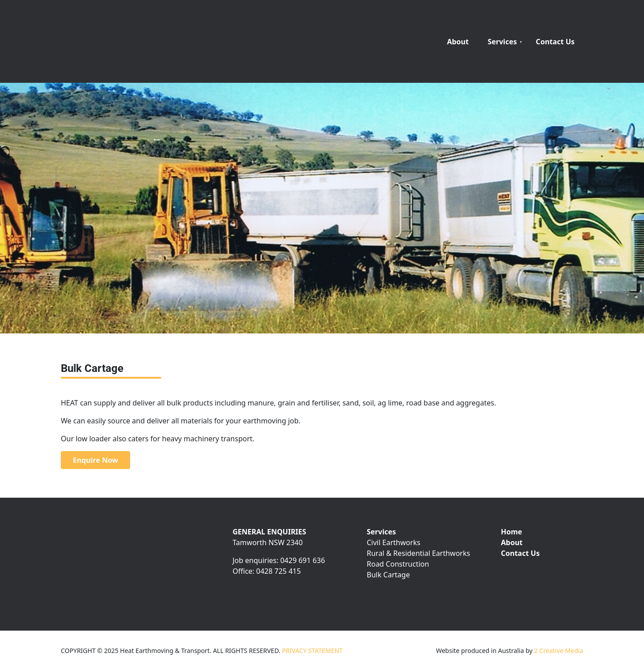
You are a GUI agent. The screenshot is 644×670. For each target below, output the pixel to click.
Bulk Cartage (388, 575)
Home (511, 532)
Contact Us (555, 42)
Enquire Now (82, 457)
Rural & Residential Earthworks (418, 553)
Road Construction (398, 564)
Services (502, 42)
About (458, 42)
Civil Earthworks (394, 542)
